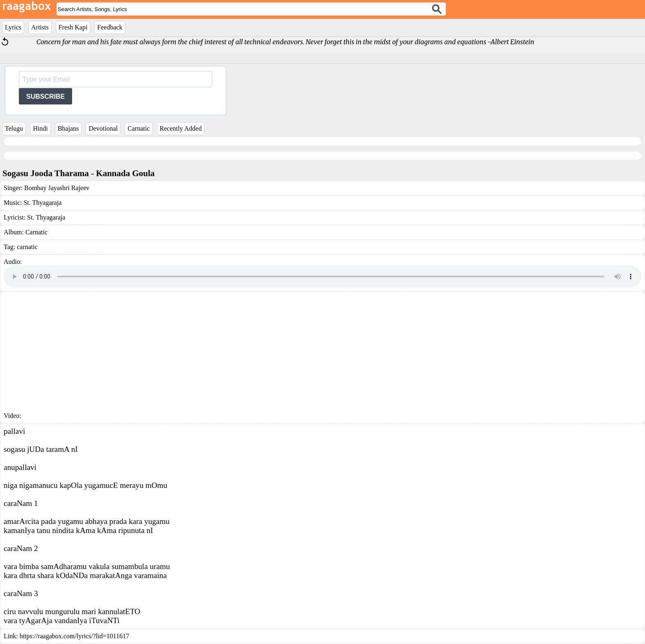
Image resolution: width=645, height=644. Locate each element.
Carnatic (139, 128)
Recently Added (181, 128)
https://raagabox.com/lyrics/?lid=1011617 (75, 636)
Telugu (14, 128)
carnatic (27, 247)
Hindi (40, 128)
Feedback (110, 27)
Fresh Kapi (73, 27)
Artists (40, 27)
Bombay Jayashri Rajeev (57, 188)
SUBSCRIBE (45, 96)
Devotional (103, 128)
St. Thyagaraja (42, 203)
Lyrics (13, 27)
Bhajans (68, 128)
